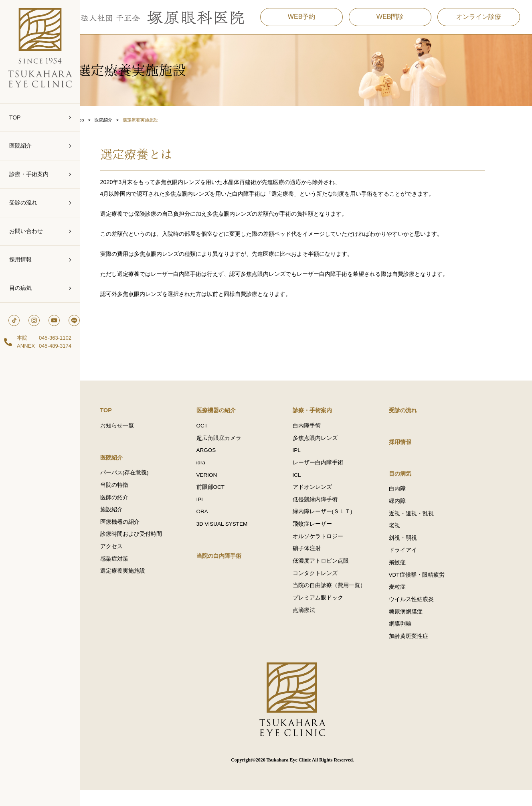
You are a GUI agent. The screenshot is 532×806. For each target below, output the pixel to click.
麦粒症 (411, 600)
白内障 (411, 497)
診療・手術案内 (29, 174)
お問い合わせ (26, 231)
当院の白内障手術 (234, 568)
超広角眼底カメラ (233, 446)
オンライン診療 (477, 20)
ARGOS (220, 459)
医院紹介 (20, 146)
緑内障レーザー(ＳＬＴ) (336, 523)
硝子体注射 (320, 562)
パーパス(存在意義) (138, 481)
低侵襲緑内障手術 (329, 510)
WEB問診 (388, 20)
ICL (311, 485)
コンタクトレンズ (329, 587)
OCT (216, 433)
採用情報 (20, 259)
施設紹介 (125, 520)
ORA (216, 523)
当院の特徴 (128, 494)
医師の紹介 (128, 507)
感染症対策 (128, 571)
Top (106, 120)
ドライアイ (417, 562)
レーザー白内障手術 (332, 472)
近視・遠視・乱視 (425, 523)
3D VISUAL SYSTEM (236, 536)
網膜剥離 (414, 639)
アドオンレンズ (326, 497)
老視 (408, 536)
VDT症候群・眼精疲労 (430, 587)
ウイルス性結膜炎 (425, 613)
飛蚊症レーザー (326, 536)
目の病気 (20, 288)
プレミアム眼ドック (332, 613)
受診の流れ (23, 203)
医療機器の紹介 (134, 533)
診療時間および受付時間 (145, 546)
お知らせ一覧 (131, 433)
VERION (220, 485)
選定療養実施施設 (136, 584)
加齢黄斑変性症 (422, 651)
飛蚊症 (411, 574)
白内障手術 (320, 433)
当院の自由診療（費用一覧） (343, 600)
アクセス (125, 558)
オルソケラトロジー (332, 549)
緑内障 (411, 510)
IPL (214, 510)
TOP (15, 117)
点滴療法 (318, 626)
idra (215, 472)
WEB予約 (299, 20)
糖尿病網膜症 (419, 626)
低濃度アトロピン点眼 (334, 574)
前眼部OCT (224, 497)
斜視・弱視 (417, 549)
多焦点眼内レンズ (329, 446)
